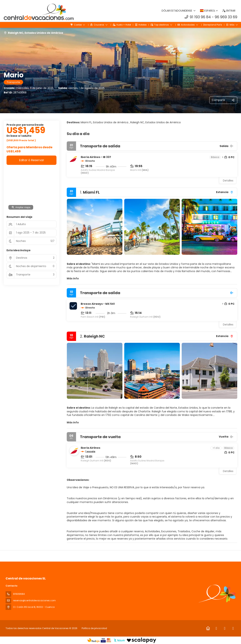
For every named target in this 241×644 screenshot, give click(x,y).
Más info (73, 278)
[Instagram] (225, 628)
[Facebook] (216, 628)
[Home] (208, 628)
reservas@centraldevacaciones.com (34, 600)
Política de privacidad (94, 628)
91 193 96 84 (200, 17)
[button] (74, 227)
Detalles (228, 181)
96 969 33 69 (226, 17)
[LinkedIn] (233, 628)
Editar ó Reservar (32, 160)
